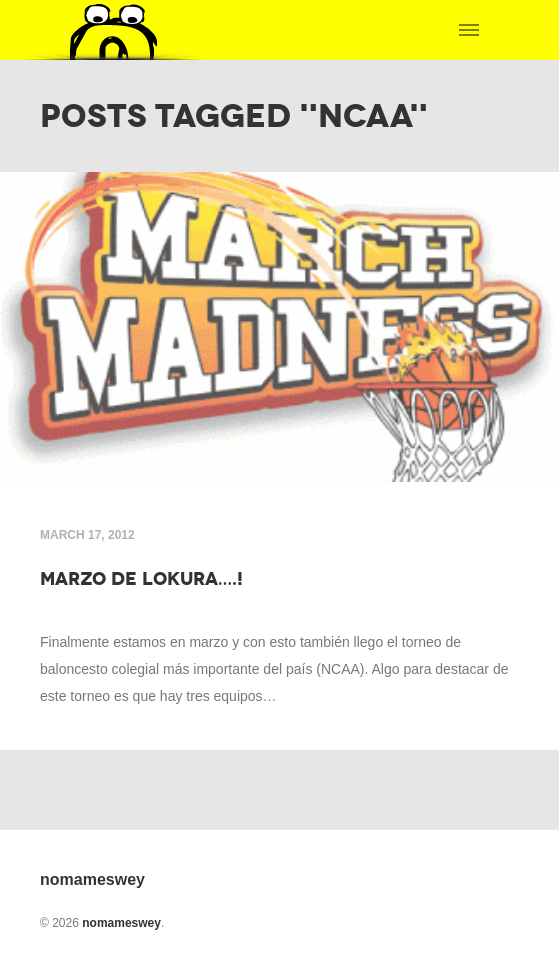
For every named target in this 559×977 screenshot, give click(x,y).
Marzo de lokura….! (141, 579)
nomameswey (121, 923)
